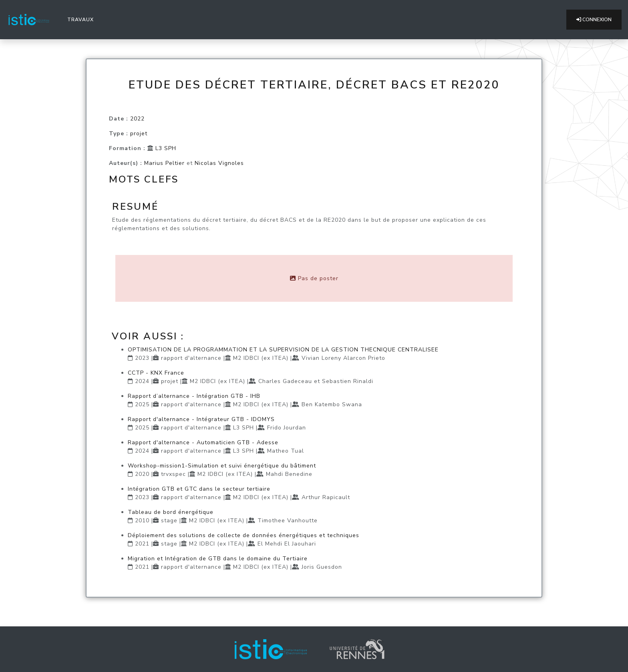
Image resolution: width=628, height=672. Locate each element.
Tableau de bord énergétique (171, 512)
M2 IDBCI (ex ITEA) (261, 358)
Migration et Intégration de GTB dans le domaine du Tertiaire (218, 559)
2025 (142, 404)
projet (139, 133)
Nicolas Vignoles (219, 163)
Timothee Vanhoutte (288, 521)
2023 (142, 358)
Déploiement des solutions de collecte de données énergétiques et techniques (244, 535)
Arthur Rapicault (326, 497)
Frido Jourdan (287, 428)
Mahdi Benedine (289, 474)
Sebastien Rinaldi (348, 381)
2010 (142, 521)
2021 (142, 544)
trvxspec (173, 474)
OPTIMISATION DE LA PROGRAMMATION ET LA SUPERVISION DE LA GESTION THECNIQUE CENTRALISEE (283, 350)
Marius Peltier (164, 163)
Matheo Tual (286, 451)
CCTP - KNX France (156, 373)
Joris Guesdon (322, 567)
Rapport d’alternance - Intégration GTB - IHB (194, 396)
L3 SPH (166, 148)
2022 (137, 119)
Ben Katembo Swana (332, 404)
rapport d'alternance (191, 358)
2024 (142, 381)
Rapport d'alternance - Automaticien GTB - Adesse (203, 442)
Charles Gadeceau (285, 381)
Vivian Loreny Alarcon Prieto (343, 358)
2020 (142, 474)
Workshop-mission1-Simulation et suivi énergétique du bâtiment (222, 466)
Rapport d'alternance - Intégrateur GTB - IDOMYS (201, 419)
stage (169, 521)
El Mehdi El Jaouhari (287, 544)
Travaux (82, 19)
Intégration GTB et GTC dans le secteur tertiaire (199, 489)
